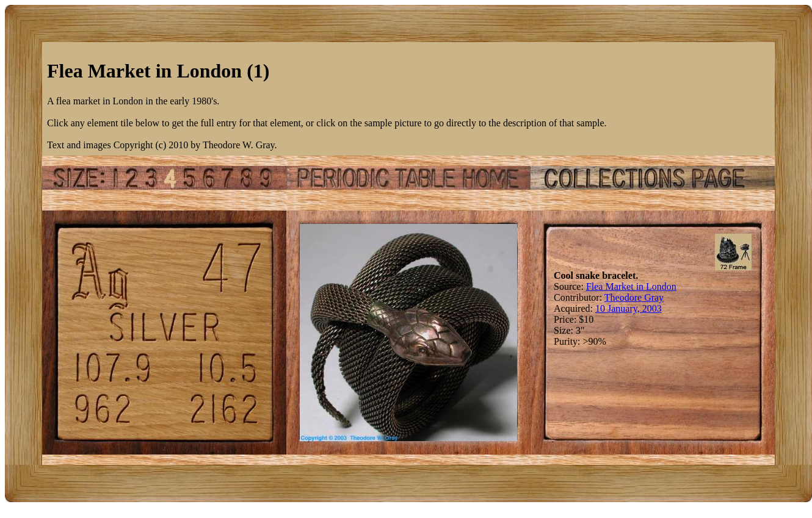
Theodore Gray (634, 297)
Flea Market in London (631, 286)
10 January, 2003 (629, 308)
